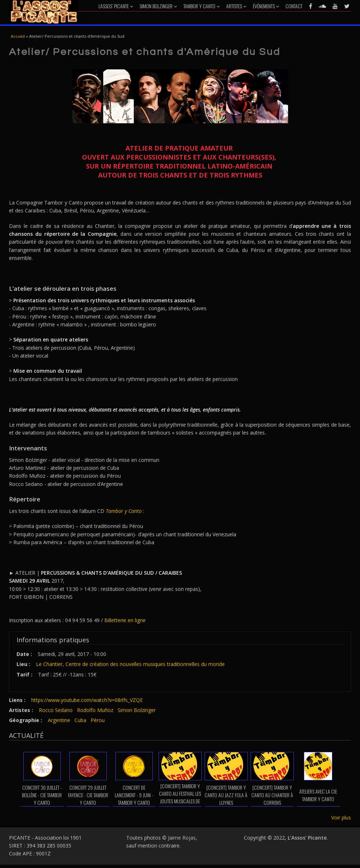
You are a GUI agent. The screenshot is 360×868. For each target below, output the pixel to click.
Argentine (59, 720)
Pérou (98, 720)
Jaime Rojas (182, 838)
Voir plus (341, 818)
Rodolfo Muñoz (95, 710)
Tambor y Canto (202, 6)
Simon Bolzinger (158, 6)
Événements (266, 6)
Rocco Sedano (56, 710)
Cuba (80, 720)
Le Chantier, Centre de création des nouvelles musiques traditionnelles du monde (130, 664)
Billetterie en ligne (125, 620)
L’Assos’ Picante (116, 6)
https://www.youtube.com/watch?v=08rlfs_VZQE (87, 700)
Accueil (18, 36)
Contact (294, 6)
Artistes (236, 6)
